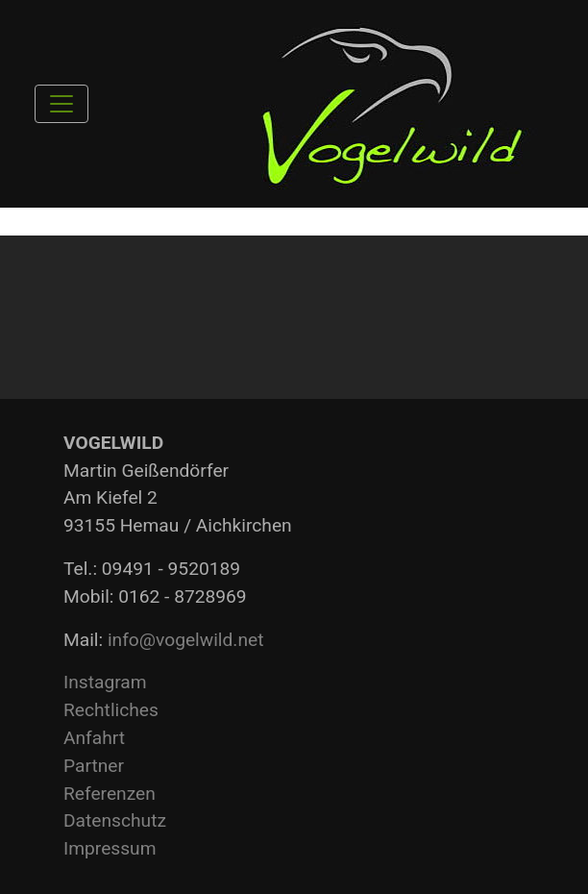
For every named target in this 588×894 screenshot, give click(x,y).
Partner (94, 766)
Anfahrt (94, 738)
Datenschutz (115, 820)
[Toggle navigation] (61, 104)
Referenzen (110, 794)
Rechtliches (111, 710)
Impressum (110, 848)
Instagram (105, 682)
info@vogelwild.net (186, 640)
